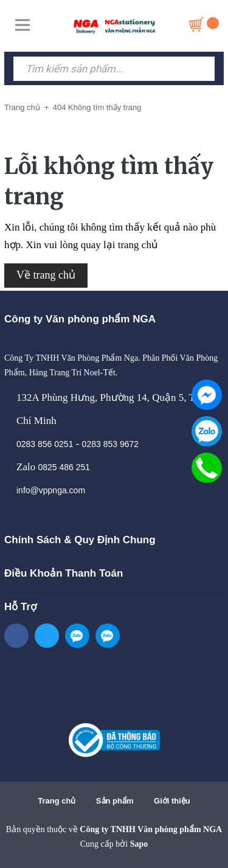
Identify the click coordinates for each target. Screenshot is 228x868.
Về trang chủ (46, 275)
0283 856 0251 (45, 444)
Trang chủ (57, 801)
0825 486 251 (64, 467)
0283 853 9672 (110, 444)
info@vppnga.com (51, 490)
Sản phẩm (115, 801)
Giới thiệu (172, 801)
